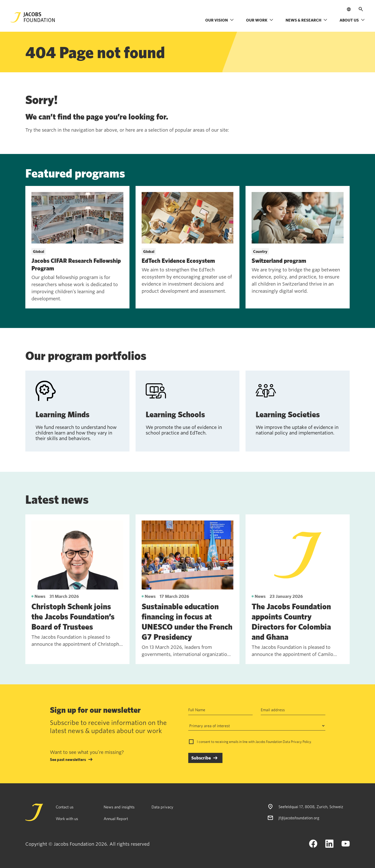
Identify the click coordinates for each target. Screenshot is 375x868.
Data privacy (162, 807)
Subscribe (201, 758)
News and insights (119, 807)
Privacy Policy (301, 742)
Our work (260, 20)
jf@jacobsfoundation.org (299, 818)
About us (352, 20)
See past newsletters (68, 759)
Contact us (65, 807)
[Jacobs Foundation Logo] (33, 17)
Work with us (67, 819)
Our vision (220, 20)
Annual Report (116, 819)
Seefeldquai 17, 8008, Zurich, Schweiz (311, 807)
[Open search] (361, 9)
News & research (306, 20)
